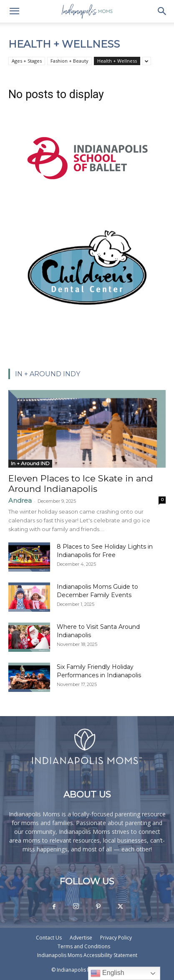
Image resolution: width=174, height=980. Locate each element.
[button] (14, 11)
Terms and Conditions (84, 946)
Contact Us (49, 938)
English (107, 973)
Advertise (81, 938)
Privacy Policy (116, 938)
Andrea (20, 500)
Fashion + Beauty (69, 61)
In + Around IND (30, 463)
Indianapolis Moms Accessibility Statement (87, 955)
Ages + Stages (27, 61)
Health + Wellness (117, 61)
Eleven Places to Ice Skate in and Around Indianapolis (81, 484)
